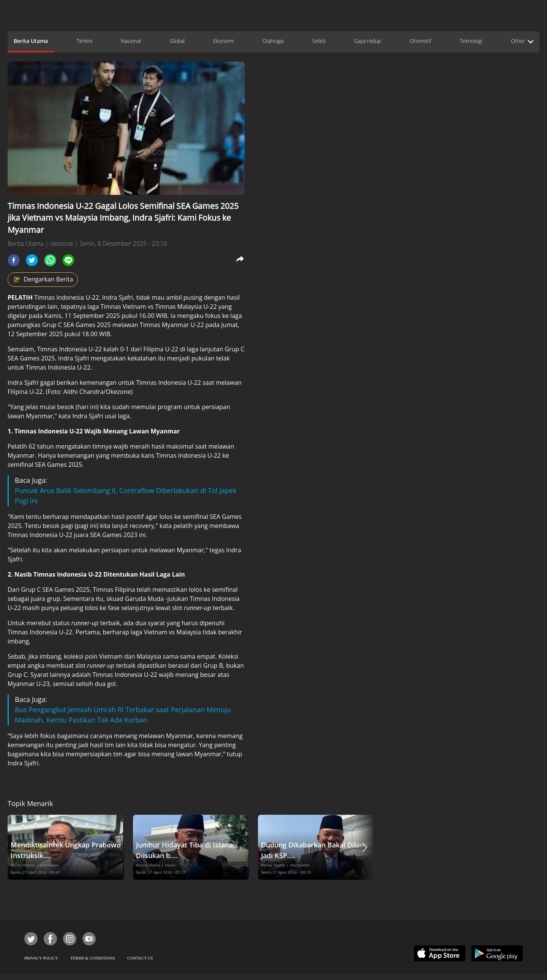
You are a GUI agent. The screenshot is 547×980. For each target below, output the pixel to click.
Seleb (319, 41)
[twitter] (32, 260)
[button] (365, 847)
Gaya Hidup (368, 41)
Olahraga (273, 41)
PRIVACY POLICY (41, 958)
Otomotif (421, 41)
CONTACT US (140, 958)
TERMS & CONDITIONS (93, 958)
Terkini (85, 41)
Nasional (131, 41)
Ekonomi (223, 41)
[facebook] (14, 260)
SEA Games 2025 (88, 325)
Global (177, 41)
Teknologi (471, 41)
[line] (68, 260)
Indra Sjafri (118, 297)
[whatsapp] (50, 260)
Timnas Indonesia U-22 (66, 297)
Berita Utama (31, 41)
